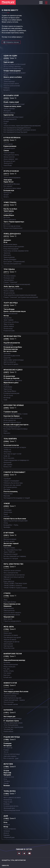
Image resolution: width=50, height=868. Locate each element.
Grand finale (8, 165)
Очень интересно (10, 829)
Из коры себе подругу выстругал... (17, 425)
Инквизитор (8, 800)
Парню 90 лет (9, 182)
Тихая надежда (9, 81)
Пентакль (7, 489)
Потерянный (8, 213)
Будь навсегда (9, 581)
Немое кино (8, 633)
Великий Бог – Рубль (11, 525)
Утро (5, 123)
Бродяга (7, 90)
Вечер (6, 827)
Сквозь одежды (9, 108)
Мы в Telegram (24, 853)
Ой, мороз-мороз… (10, 276)
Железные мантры (11, 349)
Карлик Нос (8, 318)
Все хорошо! (8, 186)
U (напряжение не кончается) (14, 575)
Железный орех (9, 808)
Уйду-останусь (9, 324)
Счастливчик (8, 144)
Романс (6, 750)
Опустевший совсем (11, 704)
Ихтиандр (7, 398)
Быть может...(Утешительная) (14, 262)
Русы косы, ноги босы (11, 322)
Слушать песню (13, 42)
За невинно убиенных (11, 694)
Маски (6, 75)
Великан (7, 786)
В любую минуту (9, 113)
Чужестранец (9, 211)
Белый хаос (8, 677)
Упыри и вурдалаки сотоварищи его (16, 460)
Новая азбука (8, 731)
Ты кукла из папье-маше (12, 188)
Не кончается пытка (11, 445)
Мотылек (7, 217)
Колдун (6, 121)
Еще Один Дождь (10, 602)
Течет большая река (11, 725)
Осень (6, 523)
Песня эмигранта (10, 220)
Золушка (7, 831)
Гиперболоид (8, 345)
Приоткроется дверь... (11, 364)
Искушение (7, 462)
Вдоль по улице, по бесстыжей (14, 64)
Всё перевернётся (10, 119)
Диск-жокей (8, 619)
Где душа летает (9, 161)
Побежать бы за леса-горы (13, 483)
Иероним (7, 496)
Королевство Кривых (12, 416)
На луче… (7, 385)
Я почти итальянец (11, 492)
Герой (6, 514)
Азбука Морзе (9, 215)
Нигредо (7, 516)
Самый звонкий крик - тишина (14, 700)
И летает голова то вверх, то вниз (16, 414)
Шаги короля (8, 644)
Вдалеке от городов (11, 558)
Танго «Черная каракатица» (14, 222)
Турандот (7, 79)
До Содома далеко (10, 487)
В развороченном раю (11, 393)
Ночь (5, 779)
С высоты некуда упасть (12, 621)
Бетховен (7, 224)
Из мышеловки (9, 376)
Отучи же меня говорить (12, 613)
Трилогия (7, 253)
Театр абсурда (9, 309)
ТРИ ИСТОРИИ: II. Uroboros (13, 586)
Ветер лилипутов (10, 420)
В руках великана (10, 146)
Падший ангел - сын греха (13, 380)
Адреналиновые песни (12, 615)
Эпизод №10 (8, 163)
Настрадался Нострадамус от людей (17, 498)
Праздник (7, 775)
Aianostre (7, 433)
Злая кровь (8, 180)
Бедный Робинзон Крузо (12, 422)
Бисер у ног (8, 467)
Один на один (9, 62)
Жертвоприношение (11, 664)
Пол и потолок (9, 702)
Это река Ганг (8, 729)
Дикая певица (9, 326)
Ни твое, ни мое (9, 541)
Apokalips (7, 527)
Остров (6, 771)
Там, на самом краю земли (13, 723)
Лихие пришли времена (12, 178)
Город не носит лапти (11, 84)
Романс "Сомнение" (11, 282)
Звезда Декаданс (10, 259)
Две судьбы (8, 465)
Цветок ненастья (10, 362)
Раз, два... (7, 669)
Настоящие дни (9, 716)
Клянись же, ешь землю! (12, 485)
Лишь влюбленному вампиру (14, 660)
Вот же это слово (10, 351)
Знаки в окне (8, 494)
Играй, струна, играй (11, 102)
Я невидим (7, 743)
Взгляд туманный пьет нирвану (15, 556)
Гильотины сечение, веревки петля (16, 251)
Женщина (7, 111)
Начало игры (8, 328)
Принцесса (7, 193)
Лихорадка (7, 510)
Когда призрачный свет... (12, 427)
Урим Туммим (8, 320)
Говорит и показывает (11, 481)
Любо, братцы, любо (11, 287)
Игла (5, 242)
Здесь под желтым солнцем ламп (16, 521)
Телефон (7, 781)
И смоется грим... (9, 331)
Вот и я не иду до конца (12, 226)
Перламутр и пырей (11, 554)
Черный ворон (9, 280)
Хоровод (7, 825)
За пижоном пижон (10, 244)
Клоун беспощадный (11, 249)
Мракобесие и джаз (11, 383)
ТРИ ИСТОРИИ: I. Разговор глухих (15, 583)
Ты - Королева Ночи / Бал (13, 550)
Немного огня (8, 689)
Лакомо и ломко (9, 548)
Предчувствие (9, 617)
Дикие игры (8, 512)
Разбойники (8, 387)
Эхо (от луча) (8, 395)
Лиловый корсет (9, 148)
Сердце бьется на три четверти (15, 447)
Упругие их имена (10, 640)
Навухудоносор (9, 610)
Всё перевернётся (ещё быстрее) (15, 132)
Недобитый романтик (12, 343)
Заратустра (8, 389)
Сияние (6, 150)
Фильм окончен (9, 157)
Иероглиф (7, 773)
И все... (6, 431)
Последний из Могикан (12, 184)
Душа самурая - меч (11, 159)
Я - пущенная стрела (11, 721)
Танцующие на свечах (11, 642)
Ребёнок (7, 88)
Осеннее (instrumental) (12, 86)
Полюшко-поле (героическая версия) (17, 284)
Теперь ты (7, 450)
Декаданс (7, 240)
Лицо (5, 600)
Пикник (6, 783)
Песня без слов (9, 648)
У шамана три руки (10, 412)
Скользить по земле (11, 635)
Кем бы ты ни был (10, 209)
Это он (6, 752)
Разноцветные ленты (11, 155)
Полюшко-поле (9, 278)
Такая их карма (9, 153)
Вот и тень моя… (9, 458)
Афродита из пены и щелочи (14, 577)
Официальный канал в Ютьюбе (29, 853)
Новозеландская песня (12, 810)
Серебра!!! (7, 479)
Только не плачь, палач (12, 106)
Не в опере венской (10, 314)
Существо (7, 358)
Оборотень (7, 452)
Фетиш (6, 316)
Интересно (8, 746)
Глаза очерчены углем (12, 604)
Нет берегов (8, 748)
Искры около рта (9, 667)
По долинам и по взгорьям (13, 289)
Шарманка (7, 606)
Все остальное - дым (11, 758)
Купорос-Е (7, 579)
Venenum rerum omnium (12, 571)
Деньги (6, 833)
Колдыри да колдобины (13, 347)
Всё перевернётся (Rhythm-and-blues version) (20, 130)
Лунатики (7, 353)
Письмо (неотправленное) (13, 228)
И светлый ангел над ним (12, 698)
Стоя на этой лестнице (12, 754)
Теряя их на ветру (10, 696)
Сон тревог (7, 673)
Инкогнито (7, 255)
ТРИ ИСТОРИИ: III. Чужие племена (15, 588)
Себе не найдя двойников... (13, 418)
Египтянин (7, 546)
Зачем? (6, 195)
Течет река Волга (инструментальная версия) (20, 295)
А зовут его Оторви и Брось (13, 69)
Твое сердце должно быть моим (16, 691)
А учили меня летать (11, 806)
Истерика (7, 662)
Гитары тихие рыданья (12, 71)
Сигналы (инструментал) (12, 264)
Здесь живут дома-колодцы (14, 360)
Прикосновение (9, 257)
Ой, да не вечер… (10, 293)
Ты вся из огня (9, 777)
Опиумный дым (9, 837)
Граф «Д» (7, 456)
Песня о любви (9, 291)
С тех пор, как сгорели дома (13, 727)
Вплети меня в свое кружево (14, 247)
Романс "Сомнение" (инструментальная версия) (21, 297)
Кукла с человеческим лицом (15, 311)
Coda (5, 400)
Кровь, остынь (9, 671)
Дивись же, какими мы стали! (14, 104)
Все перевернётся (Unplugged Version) (17, 128)
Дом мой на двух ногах (12, 356)
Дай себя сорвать (10, 756)
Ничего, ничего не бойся (13, 77)
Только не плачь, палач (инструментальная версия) (22, 126)
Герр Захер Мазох (10, 391)
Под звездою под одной (12, 637)
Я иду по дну (8, 802)
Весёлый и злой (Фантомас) (13, 117)
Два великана (9, 608)
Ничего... (7, 197)
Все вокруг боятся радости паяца (15, 429)
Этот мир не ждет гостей (12, 454)
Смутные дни (8, 646)
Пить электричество (11, 573)
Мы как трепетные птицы (13, 719)
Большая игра (9, 190)
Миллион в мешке (10, 539)
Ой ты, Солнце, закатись (12, 66)
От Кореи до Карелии (11, 378)
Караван (7, 835)
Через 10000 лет (9, 552)
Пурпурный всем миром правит (15, 73)
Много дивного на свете (12, 798)
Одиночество (9, 115)
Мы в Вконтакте (19, 853)
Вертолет (7, 675)
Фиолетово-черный (11, 543)
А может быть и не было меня (15, 519)
